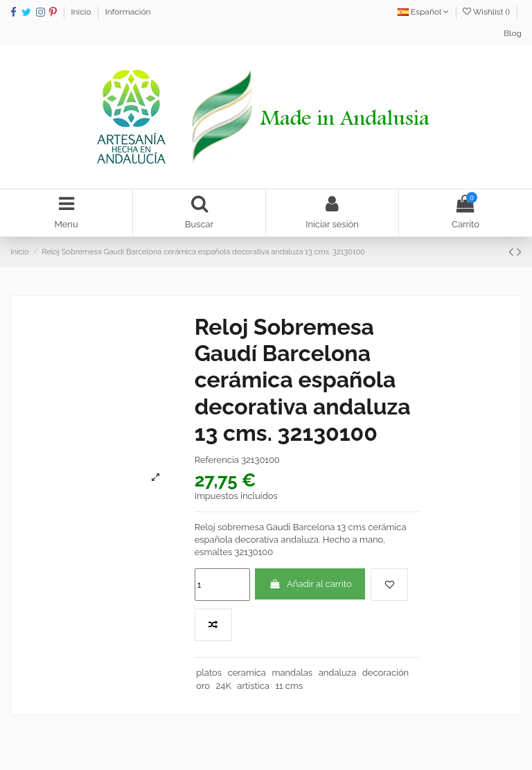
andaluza (338, 673)
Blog (513, 33)
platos (209, 673)
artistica (253, 686)
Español (423, 12)
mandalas (292, 673)
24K (224, 686)
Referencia (217, 460)
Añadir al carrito (310, 584)
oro (203, 686)
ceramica (247, 673)
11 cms (289, 686)
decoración (385, 673)
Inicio (82, 12)
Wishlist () (487, 12)
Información (128, 12)
